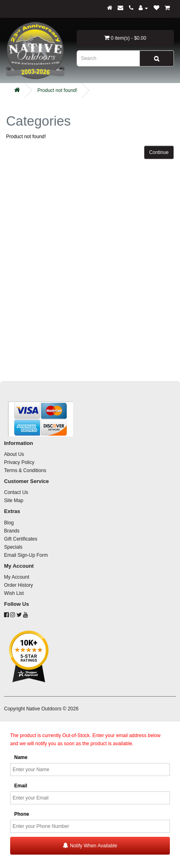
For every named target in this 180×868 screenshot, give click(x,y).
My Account (17, 577)
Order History (18, 585)
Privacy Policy (19, 462)
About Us (14, 454)
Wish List (14, 593)
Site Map (14, 500)
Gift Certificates (21, 539)
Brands (12, 531)
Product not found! (57, 90)
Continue (159, 152)
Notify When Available (90, 846)
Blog (9, 523)
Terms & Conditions (25, 470)
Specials (13, 547)
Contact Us (16, 492)
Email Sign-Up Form (26, 555)
